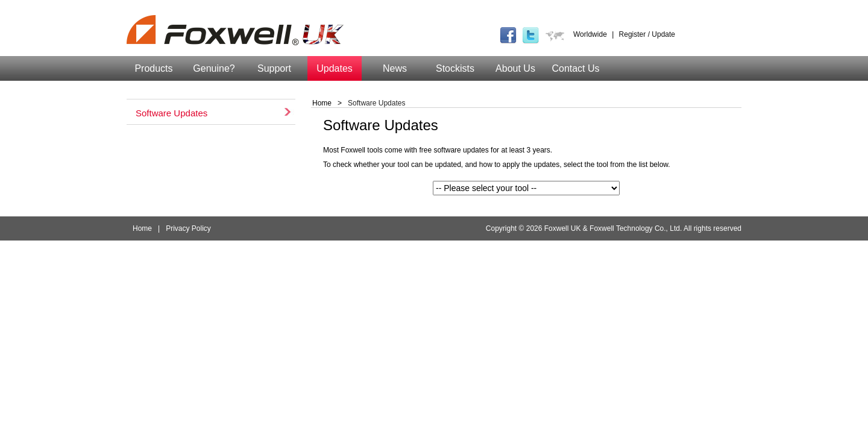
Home (322, 103)
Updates (335, 68)
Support (274, 68)
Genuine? (214, 68)
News (395, 68)
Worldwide (590, 34)
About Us (515, 68)
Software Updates (171, 112)
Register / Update (647, 34)
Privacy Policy (188, 228)
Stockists (455, 68)
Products (153, 68)
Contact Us (575, 68)
